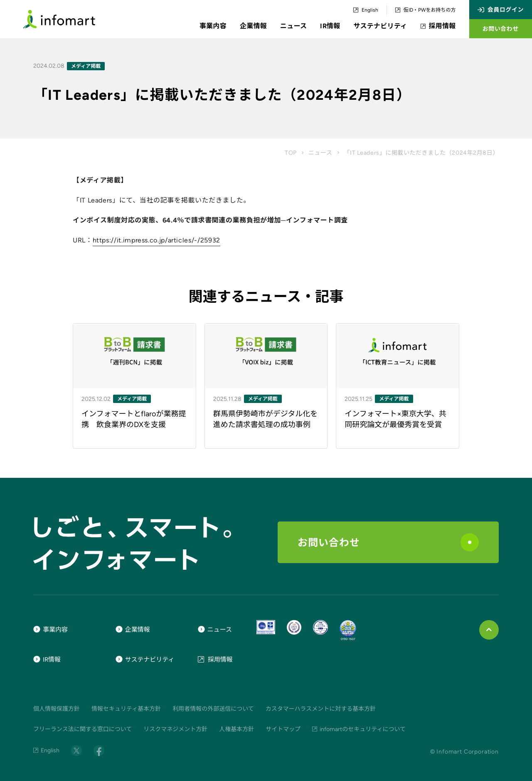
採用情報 (438, 26)
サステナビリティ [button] (381, 26)
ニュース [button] (293, 26)
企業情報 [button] (253, 26)
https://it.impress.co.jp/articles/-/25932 (156, 240)
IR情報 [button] (330, 26)
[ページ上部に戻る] (489, 630)
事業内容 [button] (213, 26)
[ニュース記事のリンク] (134, 386)
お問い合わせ (388, 542)
